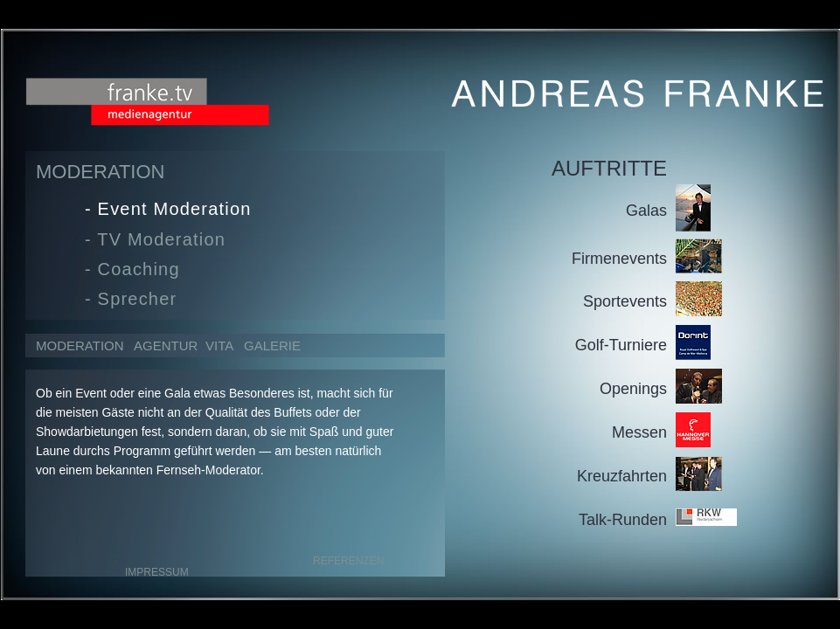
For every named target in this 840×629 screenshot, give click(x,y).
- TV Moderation (155, 239)
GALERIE (272, 346)
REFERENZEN (348, 561)
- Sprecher (131, 299)
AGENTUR (164, 346)
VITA (219, 346)
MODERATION (80, 346)
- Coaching (132, 269)
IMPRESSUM (157, 572)
